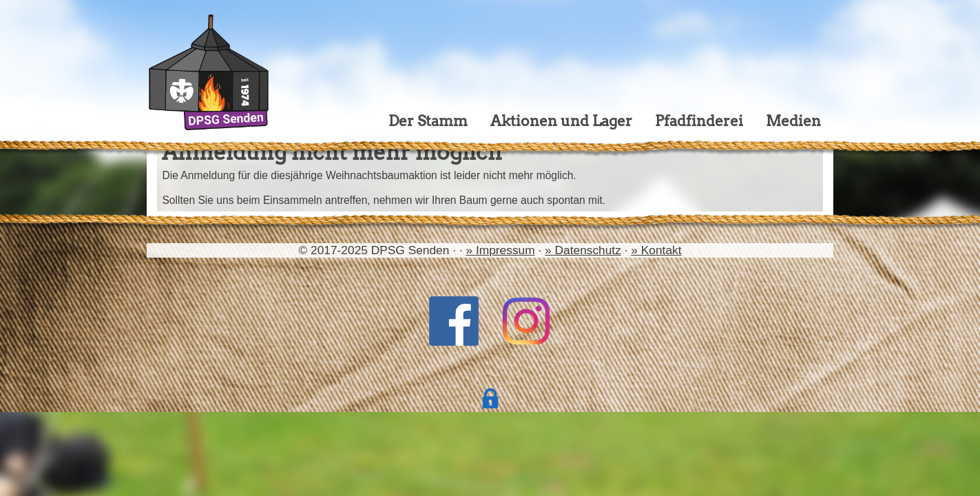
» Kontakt (656, 250)
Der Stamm (428, 121)
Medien (793, 121)
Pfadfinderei (699, 121)
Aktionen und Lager (561, 121)
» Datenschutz (583, 250)
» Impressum (500, 250)
